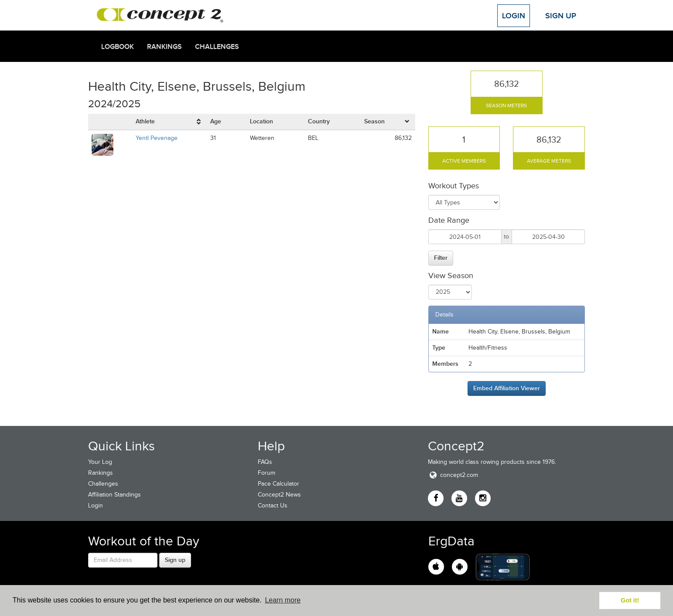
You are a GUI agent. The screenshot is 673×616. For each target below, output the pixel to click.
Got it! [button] (630, 600)
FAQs (265, 462)
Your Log (100, 462)
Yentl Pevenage (157, 138)
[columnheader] (170, 122)
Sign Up (561, 16)
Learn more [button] (283, 600)
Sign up (175, 560)
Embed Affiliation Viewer (507, 388)
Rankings (164, 47)
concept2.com (453, 475)
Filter (441, 258)
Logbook (118, 47)
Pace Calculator (278, 484)
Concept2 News (279, 495)
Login (514, 16)
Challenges (217, 47)
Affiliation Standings (114, 495)
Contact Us (273, 505)
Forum (266, 473)
